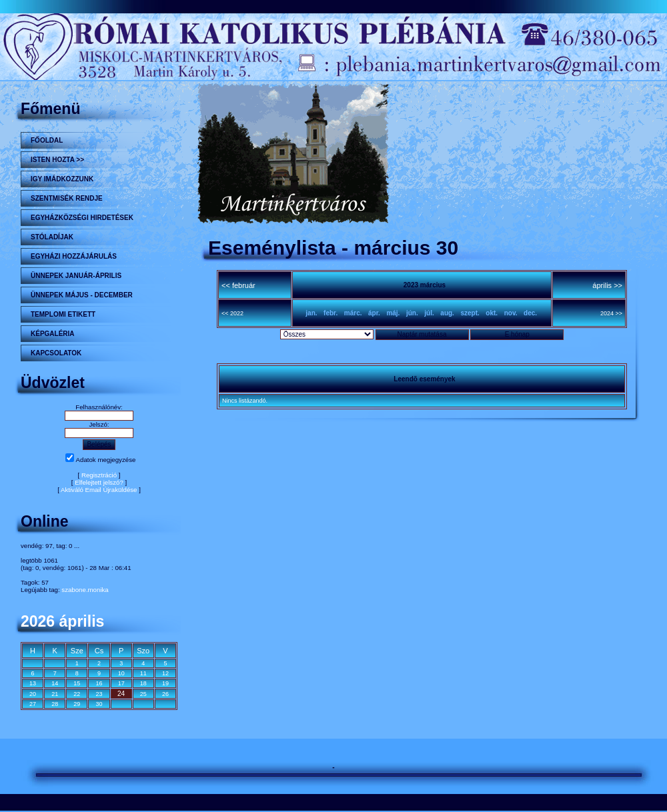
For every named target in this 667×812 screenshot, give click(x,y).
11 (143, 673)
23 (99, 694)
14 (55, 683)
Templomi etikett (63, 314)
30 (99, 704)
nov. (511, 313)
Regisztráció (99, 475)
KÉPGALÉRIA (53, 334)
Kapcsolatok (56, 353)
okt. (492, 313)
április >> (607, 285)
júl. (429, 313)
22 (77, 694)
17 (121, 683)
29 (77, 704)
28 (55, 704)
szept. (470, 313)
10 (121, 673)
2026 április (62, 621)
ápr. (374, 313)
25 (143, 694)
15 (77, 683)
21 (55, 694)
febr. (330, 313)
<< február (238, 285)
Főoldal (47, 140)
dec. (530, 313)
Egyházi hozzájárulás (74, 256)
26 (165, 694)
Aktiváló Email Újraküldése (99, 490)
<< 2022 (232, 313)
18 (143, 683)
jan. (311, 313)
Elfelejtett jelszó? (99, 482)
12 (165, 673)
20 (33, 694)
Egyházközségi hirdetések (82, 218)
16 (99, 683)
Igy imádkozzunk (62, 179)
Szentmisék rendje (67, 198)
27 (33, 704)
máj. (393, 313)
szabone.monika (85, 590)
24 (121, 694)
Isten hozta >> (57, 160)
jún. (412, 313)
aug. (447, 313)
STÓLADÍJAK (52, 237)
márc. (353, 313)
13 (33, 683)
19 (165, 683)
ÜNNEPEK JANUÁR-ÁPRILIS (76, 276)
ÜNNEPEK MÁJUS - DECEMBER (82, 295)
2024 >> (611, 313)
